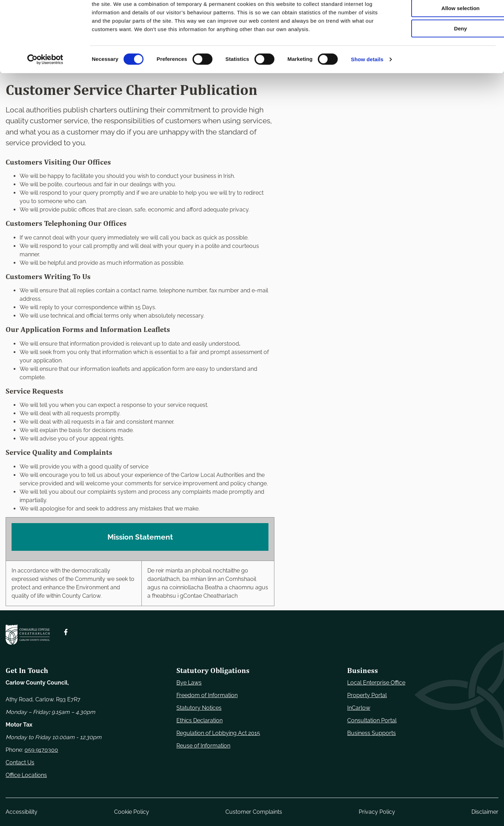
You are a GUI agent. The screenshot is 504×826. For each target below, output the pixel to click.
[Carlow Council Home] (28, 634)
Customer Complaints (254, 812)
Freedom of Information (207, 695)
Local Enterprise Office (376, 683)
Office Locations (26, 775)
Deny (446, 58)
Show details (367, 89)
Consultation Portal (372, 720)
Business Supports (372, 733)
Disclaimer (485, 812)
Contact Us (20, 762)
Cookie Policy (132, 812)
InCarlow (359, 708)
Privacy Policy (377, 812)
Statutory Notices (199, 708)
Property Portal (367, 695)
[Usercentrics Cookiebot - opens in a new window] (45, 89)
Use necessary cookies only (446, 17)
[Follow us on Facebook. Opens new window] (66, 632)
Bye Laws (189, 683)
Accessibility (22, 812)
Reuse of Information (203, 746)
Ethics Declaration (199, 720)
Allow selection (445, 38)
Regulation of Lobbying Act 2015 (218, 733)
